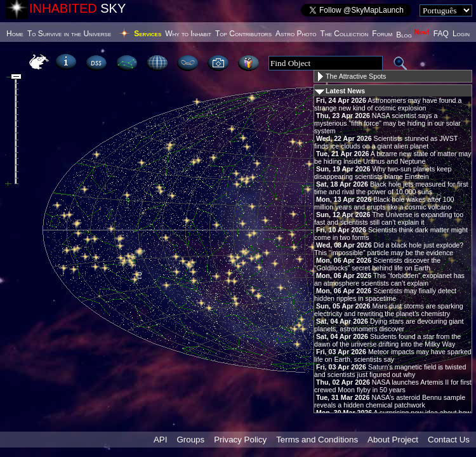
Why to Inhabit (188, 34)
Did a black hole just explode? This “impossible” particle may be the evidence (389, 249)
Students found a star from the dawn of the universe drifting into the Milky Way (387, 340)
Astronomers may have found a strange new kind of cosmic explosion (388, 104)
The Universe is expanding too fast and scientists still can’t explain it (389, 218)
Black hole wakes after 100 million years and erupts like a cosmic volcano (384, 203)
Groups (190, 440)
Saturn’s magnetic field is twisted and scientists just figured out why (390, 371)
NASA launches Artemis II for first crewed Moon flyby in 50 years (393, 386)
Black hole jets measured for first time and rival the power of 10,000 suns (391, 188)
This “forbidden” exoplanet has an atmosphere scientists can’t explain (389, 279)
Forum (382, 34)
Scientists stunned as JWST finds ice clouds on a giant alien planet (386, 142)
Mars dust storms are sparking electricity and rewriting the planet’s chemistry (389, 310)
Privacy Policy (240, 440)
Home (15, 34)
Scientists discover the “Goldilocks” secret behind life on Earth (377, 264)
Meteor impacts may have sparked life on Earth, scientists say (393, 355)
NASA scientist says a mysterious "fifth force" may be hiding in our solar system (387, 123)
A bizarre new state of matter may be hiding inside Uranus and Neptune (393, 157)
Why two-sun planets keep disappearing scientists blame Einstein (383, 173)
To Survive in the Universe (69, 34)
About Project (393, 440)
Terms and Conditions (317, 440)
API (160, 440)
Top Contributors (243, 34)
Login (461, 34)
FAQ (441, 34)
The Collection (345, 34)
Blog (413, 35)
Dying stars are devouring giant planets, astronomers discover (389, 325)
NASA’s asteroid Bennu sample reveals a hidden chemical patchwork (390, 401)
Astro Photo (296, 34)
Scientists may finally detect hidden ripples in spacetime (385, 295)
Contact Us (449, 440)
